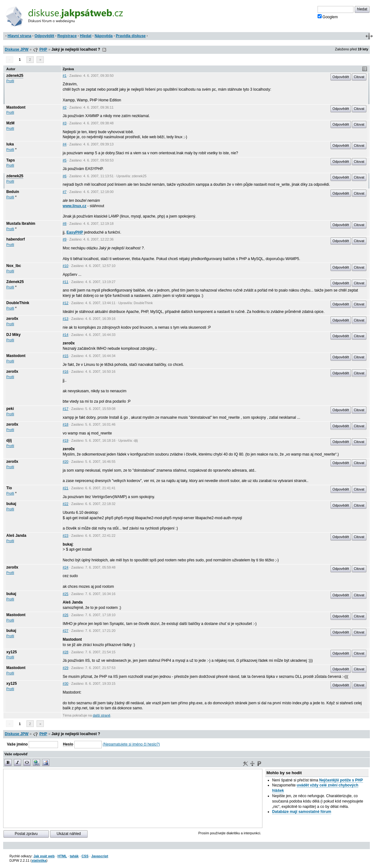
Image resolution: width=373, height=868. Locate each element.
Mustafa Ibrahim (21, 224)
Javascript (100, 856)
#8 (65, 224)
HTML (62, 856)
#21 (66, 488)
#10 (66, 266)
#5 (65, 160)
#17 (66, 409)
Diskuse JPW (17, 49)
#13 (66, 319)
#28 (66, 652)
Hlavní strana (19, 36)
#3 (65, 123)
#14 (66, 335)
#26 (66, 615)
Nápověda (103, 36)
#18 (66, 424)
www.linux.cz (75, 206)
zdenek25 (15, 76)
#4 (65, 144)
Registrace (67, 36)
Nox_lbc (14, 266)
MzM (10, 123)
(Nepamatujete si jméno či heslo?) (131, 744)
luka (10, 144)
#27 (66, 631)
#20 (66, 462)
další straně (102, 715)
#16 (66, 372)
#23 (66, 536)
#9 (65, 239)
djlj (9, 440)
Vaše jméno (17, 744)
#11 (66, 282)
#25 (66, 594)
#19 (66, 440)
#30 (66, 684)
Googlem (328, 17)
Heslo (68, 744)
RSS (104, 50)
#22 (66, 504)
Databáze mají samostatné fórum (302, 812)
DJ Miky (13, 335)
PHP (43, 49)
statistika (39, 860)
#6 (65, 176)
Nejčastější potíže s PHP (341, 780)
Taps (11, 160)
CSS (85, 856)
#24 (66, 567)
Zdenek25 (15, 282)
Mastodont (16, 107)
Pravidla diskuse (131, 36)
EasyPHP (75, 232)
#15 (66, 356)
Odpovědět (44, 36)
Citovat (359, 77)
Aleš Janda (16, 536)
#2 (65, 107)
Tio (9, 488)
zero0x (12, 319)
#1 (65, 76)
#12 (66, 303)
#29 (66, 668)
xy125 (11, 652)
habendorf (16, 239)
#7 (65, 192)
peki (10, 409)
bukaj (11, 504)
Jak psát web (44, 856)
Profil (10, 81)
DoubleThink (18, 303)
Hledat (86, 36)
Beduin (13, 192)
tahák (74, 856)
